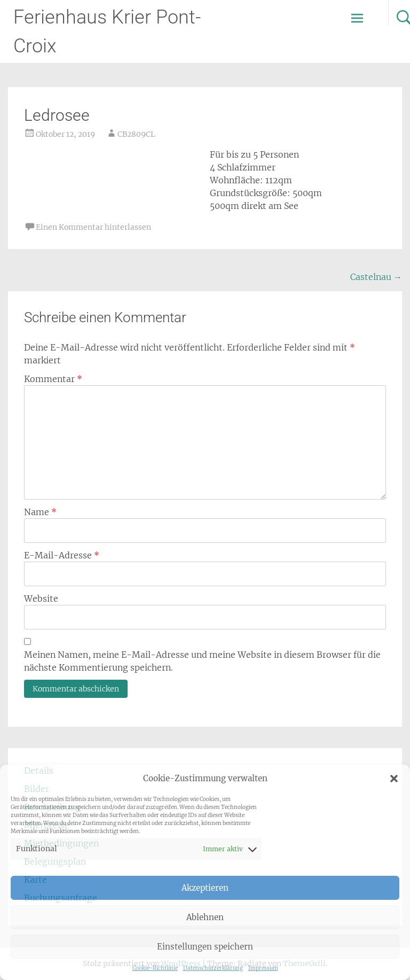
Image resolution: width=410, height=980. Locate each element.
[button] (394, 779)
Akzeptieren (205, 888)
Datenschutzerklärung (213, 968)
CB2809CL (136, 134)
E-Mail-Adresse (62, 555)
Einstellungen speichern (205, 947)
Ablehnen (205, 917)
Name (40, 512)
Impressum (263, 968)
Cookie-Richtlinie (155, 968)
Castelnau (376, 277)
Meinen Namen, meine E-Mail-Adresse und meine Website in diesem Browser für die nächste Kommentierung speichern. (202, 661)
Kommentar (53, 379)
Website (41, 598)
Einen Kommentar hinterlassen (93, 227)
